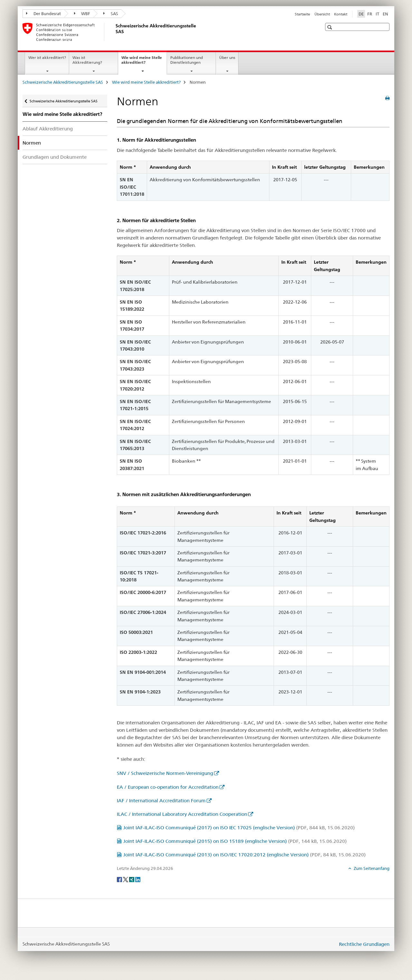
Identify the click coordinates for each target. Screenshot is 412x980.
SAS (111, 14)
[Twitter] (126, 879)
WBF (82, 14)
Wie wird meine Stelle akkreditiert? (142, 62)
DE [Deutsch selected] (361, 14)
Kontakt (341, 14)
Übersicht (322, 14)
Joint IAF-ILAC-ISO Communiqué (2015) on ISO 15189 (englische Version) (235, 841)
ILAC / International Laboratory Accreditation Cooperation (182, 814)
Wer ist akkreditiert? (47, 57)
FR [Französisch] (370, 14)
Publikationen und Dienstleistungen (187, 60)
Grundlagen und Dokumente (55, 157)
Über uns (227, 57)
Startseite (302, 14)
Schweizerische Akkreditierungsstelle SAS (63, 82)
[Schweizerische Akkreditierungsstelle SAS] (114, 32)
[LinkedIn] (138, 879)
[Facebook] (120, 879)
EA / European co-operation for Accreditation (168, 787)
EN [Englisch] (385, 14)
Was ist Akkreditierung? (87, 60)
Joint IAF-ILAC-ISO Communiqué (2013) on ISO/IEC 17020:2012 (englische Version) (244, 855)
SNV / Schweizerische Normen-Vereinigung (165, 773)
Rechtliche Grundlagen (364, 944)
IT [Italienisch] (377, 14)
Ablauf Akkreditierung (48, 129)
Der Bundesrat (43, 14)
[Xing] (132, 879)
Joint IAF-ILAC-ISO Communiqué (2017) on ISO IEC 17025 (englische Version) (239, 828)
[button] (330, 27)
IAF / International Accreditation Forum (161, 801)
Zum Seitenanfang (371, 868)
